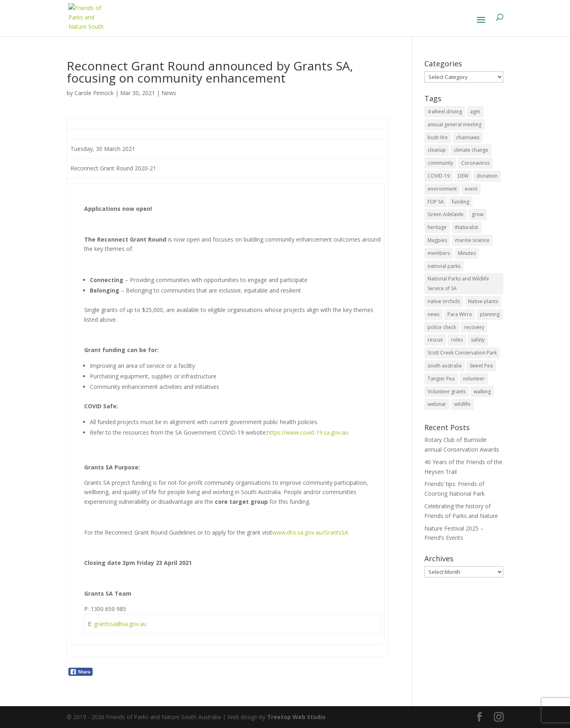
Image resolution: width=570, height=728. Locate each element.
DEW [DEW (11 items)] (463, 176)
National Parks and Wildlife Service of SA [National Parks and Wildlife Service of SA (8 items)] (458, 283)
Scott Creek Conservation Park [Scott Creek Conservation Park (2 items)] (462, 353)
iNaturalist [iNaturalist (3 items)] (466, 227)
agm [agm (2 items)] (475, 111)
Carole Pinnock (94, 93)
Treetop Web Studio (296, 717)
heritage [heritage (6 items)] (437, 227)
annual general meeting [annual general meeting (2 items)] (455, 124)
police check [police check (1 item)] (442, 327)
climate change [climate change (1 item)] (471, 150)
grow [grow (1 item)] (478, 214)
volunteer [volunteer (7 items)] (474, 379)
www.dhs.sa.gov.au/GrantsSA (310, 532)
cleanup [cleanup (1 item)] (437, 150)
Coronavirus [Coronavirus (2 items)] (475, 163)
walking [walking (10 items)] (482, 392)
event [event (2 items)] (471, 189)
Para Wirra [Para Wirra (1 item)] (460, 314)
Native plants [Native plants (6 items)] (483, 301)
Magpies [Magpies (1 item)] (437, 240)
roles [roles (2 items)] (457, 340)
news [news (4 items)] (433, 314)
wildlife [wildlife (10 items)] (462, 404)
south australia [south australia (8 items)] (445, 366)
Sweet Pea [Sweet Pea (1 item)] (481, 366)
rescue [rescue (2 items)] (435, 340)
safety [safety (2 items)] (478, 340)
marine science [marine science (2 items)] (472, 240)
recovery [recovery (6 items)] (474, 327)
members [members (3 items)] (439, 253)
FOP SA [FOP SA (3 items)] (436, 202)
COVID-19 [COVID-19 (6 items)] (439, 176)
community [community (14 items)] (440, 163)
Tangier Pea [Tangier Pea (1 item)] (441, 379)
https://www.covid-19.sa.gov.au (308, 432)
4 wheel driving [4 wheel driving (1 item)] (445, 111)
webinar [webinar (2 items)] (437, 404)
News (169, 93)
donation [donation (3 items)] (487, 176)
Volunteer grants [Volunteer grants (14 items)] (447, 392)
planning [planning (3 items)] (490, 314)
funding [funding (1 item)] (461, 202)
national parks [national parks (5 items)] (444, 266)
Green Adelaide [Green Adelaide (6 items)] (446, 214)
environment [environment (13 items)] (442, 189)
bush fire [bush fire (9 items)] (438, 137)
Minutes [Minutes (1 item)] (467, 253)
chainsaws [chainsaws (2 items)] (468, 137)
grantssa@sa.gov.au (120, 624)
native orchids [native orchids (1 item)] (444, 301)
